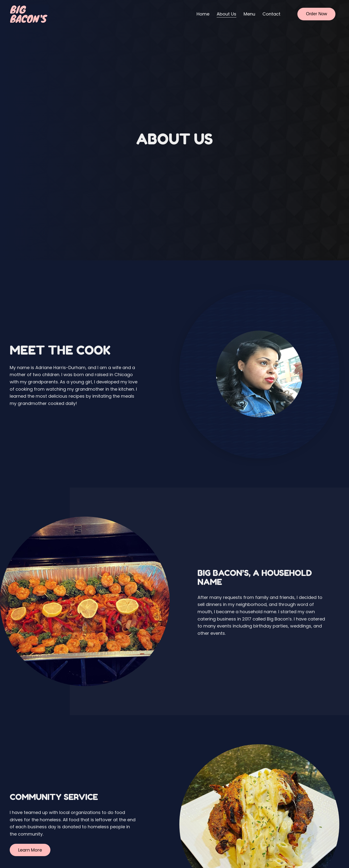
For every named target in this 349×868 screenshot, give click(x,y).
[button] (30, 850)
